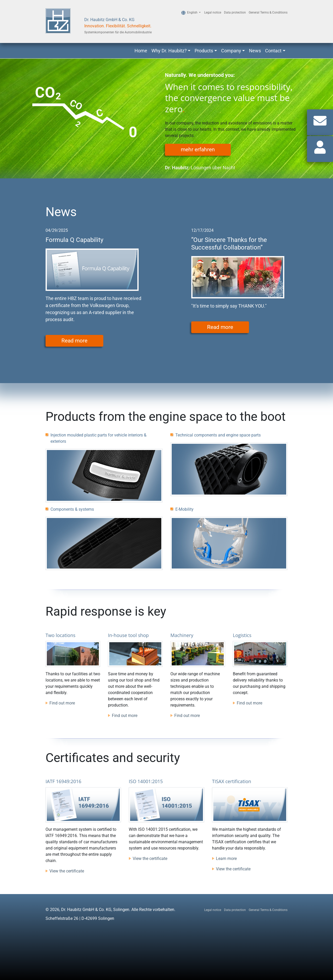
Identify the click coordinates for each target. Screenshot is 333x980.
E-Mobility (184, 509)
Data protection (235, 13)
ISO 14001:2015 (146, 781)
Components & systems (72, 509)
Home (141, 51)
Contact (273, 51)
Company (231, 51)
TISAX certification (232, 781)
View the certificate (67, 871)
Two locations (60, 635)
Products (204, 51)
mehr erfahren (198, 149)
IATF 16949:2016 (63, 781)
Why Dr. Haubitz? (169, 51)
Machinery (182, 635)
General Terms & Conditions (268, 13)
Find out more (62, 703)
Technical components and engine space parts (218, 435)
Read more (74, 341)
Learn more (226, 859)
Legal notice (213, 13)
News (255, 51)
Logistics (242, 635)
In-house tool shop (128, 635)
